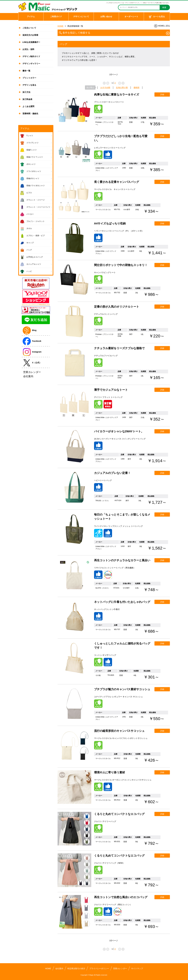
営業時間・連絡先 (30, 114)
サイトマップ (137, 969)
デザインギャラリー (31, 64)
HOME (61, 26)
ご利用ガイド (56, 17)
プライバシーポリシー (99, 969)
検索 (164, 7)
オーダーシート (131, 17)
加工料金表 (27, 99)
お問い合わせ (106, 17)
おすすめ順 (105, 88)
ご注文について (29, 28)
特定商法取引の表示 (76, 969)
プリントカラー (29, 78)
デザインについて (81, 17)
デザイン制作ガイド (31, 56)
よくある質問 (28, 106)
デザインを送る (29, 85)
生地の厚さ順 (122, 88)
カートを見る (157, 17)
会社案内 (59, 969)
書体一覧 (26, 71)
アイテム (31, 17)
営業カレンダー (120, 969)
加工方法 (26, 92)
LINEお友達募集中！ (32, 42)
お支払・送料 (28, 49)
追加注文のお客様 (30, 35)
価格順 (136, 88)
